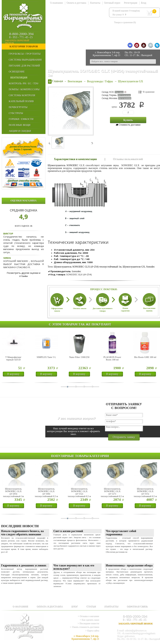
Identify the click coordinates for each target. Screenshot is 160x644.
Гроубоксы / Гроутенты (25, 54)
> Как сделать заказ (89, 620)
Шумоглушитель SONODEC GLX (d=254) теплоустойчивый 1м (88, 267)
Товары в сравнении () (125, 22)
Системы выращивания (25, 60)
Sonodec (151, 267)
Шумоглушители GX (134, 267)
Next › (92, 143)
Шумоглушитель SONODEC (63, 165)
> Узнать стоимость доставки (84, 627)
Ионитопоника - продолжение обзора (129, 565)
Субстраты (16, 113)
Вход (143, 3)
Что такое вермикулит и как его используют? (74, 567)
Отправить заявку (124, 437)
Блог (75, 606)
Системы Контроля (22, 95)
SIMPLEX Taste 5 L (46, 357)
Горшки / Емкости (21, 119)
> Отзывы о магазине (88, 616)
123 (124, 112)
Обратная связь (137, 606)
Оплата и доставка (76, 3)
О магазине (20, 606)
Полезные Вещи (20, 125)
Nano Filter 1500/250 (79, 357)
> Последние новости (88, 623)
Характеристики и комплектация (75, 159)
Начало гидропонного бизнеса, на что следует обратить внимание (22, 533)
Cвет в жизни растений (68, 531)
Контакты (95, 3)
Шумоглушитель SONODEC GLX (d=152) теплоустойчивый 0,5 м (79, 493)
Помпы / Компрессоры (24, 89)
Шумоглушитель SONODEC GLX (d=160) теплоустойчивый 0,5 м (46, 493)
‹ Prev (50, 143)
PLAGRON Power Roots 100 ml (112, 358)
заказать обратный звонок (25, 42)
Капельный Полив (21, 101)
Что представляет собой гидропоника (121, 533)
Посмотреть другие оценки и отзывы (24, 274)
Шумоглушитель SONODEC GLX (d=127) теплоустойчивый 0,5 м (112, 493)
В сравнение (149, 92)
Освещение (17, 72)
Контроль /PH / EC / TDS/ (24, 83)
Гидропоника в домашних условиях (24, 565)
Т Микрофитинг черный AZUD (13, 358)
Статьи (91, 606)
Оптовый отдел (112, 3)
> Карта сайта (92, 630)
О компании (56, 3)
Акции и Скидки (20, 131)
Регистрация (130, 3)
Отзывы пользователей (128, 159)
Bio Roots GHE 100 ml (145, 357)
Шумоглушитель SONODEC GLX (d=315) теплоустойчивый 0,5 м (145, 493)
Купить (128, 120)
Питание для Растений (24, 66)
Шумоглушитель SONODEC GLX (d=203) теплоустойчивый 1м (13, 493)
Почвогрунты (18, 107)
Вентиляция (19, 78)
